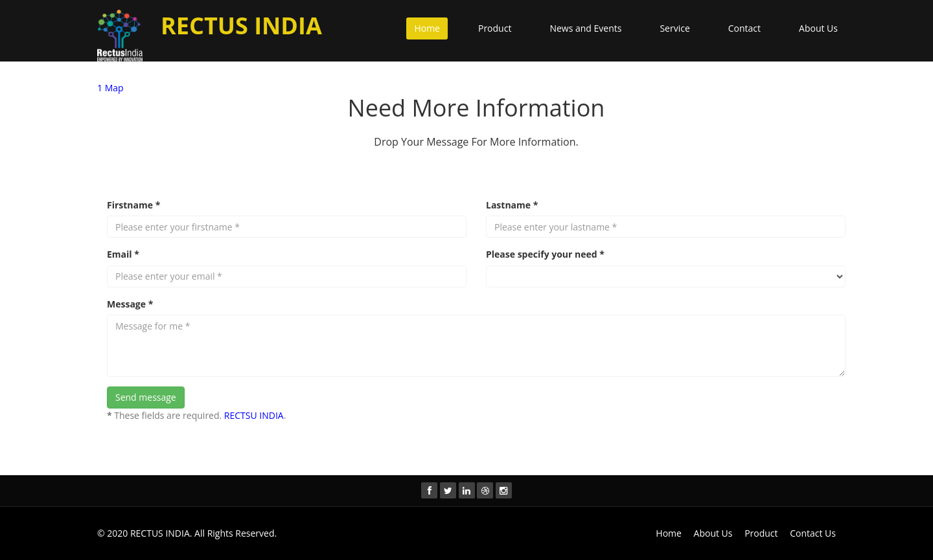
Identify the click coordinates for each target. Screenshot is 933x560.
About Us (818, 28)
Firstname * (133, 205)
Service (674, 28)
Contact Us (813, 533)
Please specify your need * (545, 254)
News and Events (585, 28)
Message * (130, 304)
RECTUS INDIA (160, 533)
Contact (744, 28)
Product (495, 28)
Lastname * (512, 205)
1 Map (110, 88)
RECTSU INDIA (254, 415)
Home (427, 28)
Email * (123, 254)
